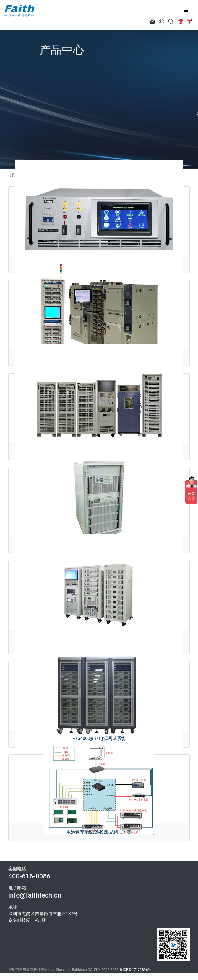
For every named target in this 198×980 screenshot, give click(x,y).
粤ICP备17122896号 (135, 970)
